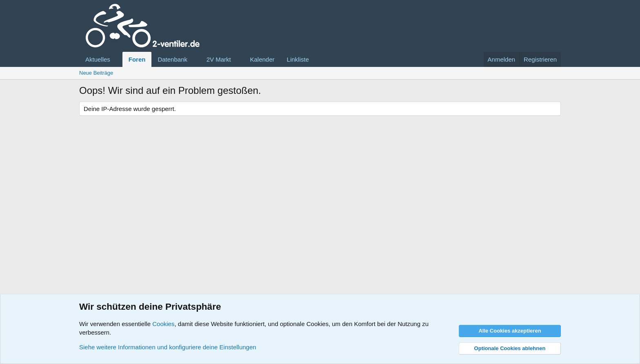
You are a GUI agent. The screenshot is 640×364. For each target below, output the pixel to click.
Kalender (262, 59)
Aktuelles (98, 59)
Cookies (163, 324)
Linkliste (298, 59)
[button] (117, 59)
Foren (137, 59)
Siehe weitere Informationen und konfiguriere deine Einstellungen (168, 347)
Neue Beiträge (96, 73)
